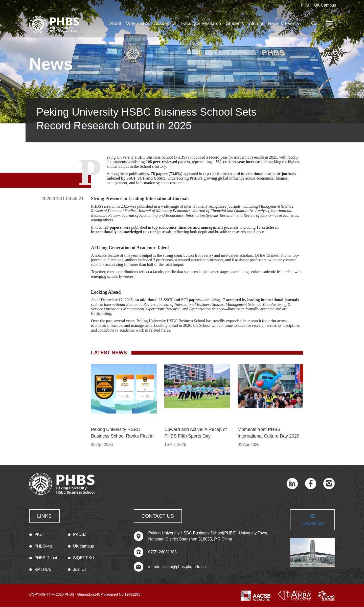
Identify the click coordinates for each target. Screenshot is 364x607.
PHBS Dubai (46, 558)
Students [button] (235, 24)
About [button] (115, 24)
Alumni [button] (256, 24)
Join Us (80, 569)
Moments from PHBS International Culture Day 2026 (268, 433)
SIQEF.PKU (84, 558)
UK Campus (325, 5)
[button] (330, 23)
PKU (305, 5)
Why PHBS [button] (138, 24)
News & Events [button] (283, 24)
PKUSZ (80, 535)
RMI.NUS (43, 569)
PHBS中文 (44, 546)
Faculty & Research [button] (201, 24)
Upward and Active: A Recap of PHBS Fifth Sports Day (196, 433)
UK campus (84, 546)
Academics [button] (165, 24)
